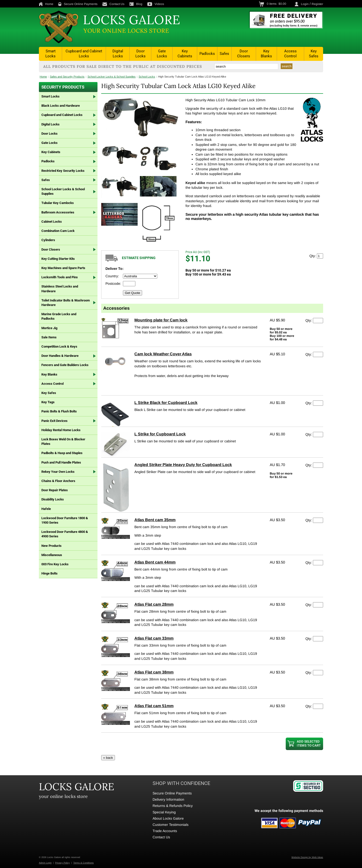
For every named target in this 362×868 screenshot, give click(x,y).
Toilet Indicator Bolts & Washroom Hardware (66, 303)
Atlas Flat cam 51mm (154, 706)
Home (46, 4)
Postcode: (113, 284)
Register (317, 4)
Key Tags (48, 402)
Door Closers (244, 54)
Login (305, 4)
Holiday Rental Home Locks (61, 430)
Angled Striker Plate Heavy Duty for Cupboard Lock (183, 465)
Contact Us (113, 4)
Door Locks (140, 54)
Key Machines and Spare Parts (63, 268)
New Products (51, 546)
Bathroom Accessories (58, 212)
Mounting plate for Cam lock (161, 320)
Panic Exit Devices (54, 421)
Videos (156, 4)
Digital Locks (118, 54)
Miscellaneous (52, 555)
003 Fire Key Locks (55, 564)
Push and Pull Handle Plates (61, 462)
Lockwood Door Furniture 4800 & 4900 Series (65, 534)
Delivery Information (168, 799)
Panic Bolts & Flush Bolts (59, 411)
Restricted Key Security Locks (63, 171)
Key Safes (314, 54)
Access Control (290, 54)
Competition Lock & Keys (59, 346)
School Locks (147, 77)
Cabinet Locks (52, 222)
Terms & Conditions (84, 863)
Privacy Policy (62, 863)
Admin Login (45, 863)
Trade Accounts (165, 831)
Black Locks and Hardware (61, 106)
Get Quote (133, 293)
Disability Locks (53, 499)
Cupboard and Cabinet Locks (84, 54)
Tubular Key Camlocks (58, 203)
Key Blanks (266, 54)
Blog (136, 4)
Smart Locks (50, 54)
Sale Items (49, 337)
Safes (224, 54)
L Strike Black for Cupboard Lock (166, 403)
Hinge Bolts (49, 573)
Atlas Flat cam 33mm (154, 638)
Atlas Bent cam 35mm (155, 520)
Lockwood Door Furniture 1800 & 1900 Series (65, 520)
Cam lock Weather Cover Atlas (163, 354)
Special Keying (164, 812)
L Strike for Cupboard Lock (160, 434)
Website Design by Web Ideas (307, 857)
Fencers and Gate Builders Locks (65, 365)
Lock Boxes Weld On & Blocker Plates (63, 441)
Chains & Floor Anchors (58, 481)
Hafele (46, 509)
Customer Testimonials (171, 825)
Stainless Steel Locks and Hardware (60, 289)
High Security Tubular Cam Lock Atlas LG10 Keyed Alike (192, 77)
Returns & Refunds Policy (173, 806)
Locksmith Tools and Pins (60, 277)
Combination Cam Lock (58, 231)
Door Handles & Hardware (60, 356)
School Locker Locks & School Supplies (112, 77)
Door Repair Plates (55, 490)
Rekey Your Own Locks (58, 472)
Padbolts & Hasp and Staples (62, 453)
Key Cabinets (185, 54)
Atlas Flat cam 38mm (154, 672)
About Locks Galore (168, 818)
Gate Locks (162, 54)
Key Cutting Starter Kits (58, 259)
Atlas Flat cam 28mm (154, 604)
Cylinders (48, 240)
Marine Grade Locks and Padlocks (59, 316)
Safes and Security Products (67, 77)
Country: (112, 276)
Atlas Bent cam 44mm (155, 562)
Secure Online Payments (78, 4)
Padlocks (207, 54)
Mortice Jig (49, 328)
